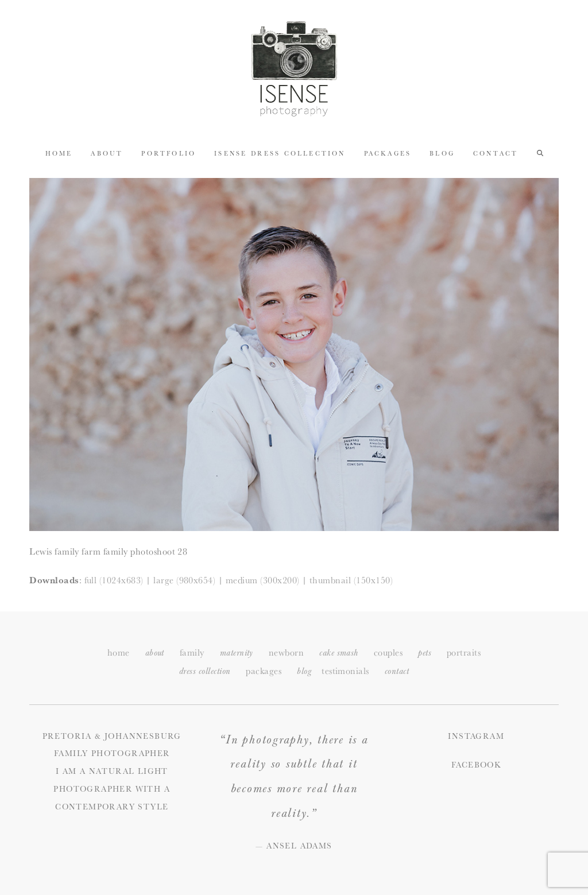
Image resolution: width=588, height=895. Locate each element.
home (119, 652)
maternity (237, 653)
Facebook (476, 765)
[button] (540, 152)
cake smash (339, 653)
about (155, 653)
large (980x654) (184, 580)
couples (388, 652)
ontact (397, 671)
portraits (464, 652)
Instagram (476, 736)
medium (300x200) (263, 580)
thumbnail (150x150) (351, 580)
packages (264, 671)
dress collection (205, 671)
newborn (286, 652)
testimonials (345, 671)
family (192, 652)
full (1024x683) (114, 580)
